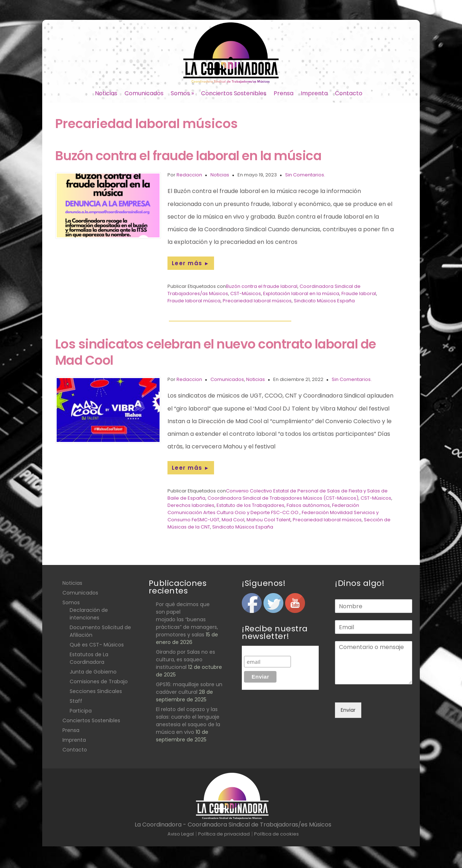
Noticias (106, 93)
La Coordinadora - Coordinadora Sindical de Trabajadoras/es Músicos (233, 825)
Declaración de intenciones (89, 614)
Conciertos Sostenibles (234, 93)
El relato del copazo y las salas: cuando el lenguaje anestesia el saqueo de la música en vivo (188, 721)
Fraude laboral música (194, 301)
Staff (76, 701)
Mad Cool (233, 520)
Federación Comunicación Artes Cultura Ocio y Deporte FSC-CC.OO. (263, 509)
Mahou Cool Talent (269, 520)
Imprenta (314, 93)
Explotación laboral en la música (301, 293)
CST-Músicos (246, 293)
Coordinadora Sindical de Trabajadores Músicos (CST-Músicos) (283, 498)
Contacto (349, 93)
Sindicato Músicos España (324, 301)
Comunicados (144, 93)
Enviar (348, 710)
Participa (81, 711)
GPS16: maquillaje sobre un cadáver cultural (189, 688)
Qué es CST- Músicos (97, 645)
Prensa (284, 93)
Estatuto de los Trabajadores (250, 505)
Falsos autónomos (308, 505)
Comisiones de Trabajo (99, 681)
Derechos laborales (191, 505)
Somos (182, 93)
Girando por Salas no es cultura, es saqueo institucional (186, 659)
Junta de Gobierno (93, 672)
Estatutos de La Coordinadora (89, 658)
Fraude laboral (359, 293)
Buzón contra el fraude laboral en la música (188, 156)
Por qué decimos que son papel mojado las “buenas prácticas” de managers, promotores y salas (187, 619)
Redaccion (189, 175)
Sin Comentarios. (305, 175)
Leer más (191, 263)
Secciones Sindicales (96, 691)
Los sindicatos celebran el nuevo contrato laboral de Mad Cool (216, 352)
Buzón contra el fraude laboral (262, 286)
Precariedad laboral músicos (257, 301)
